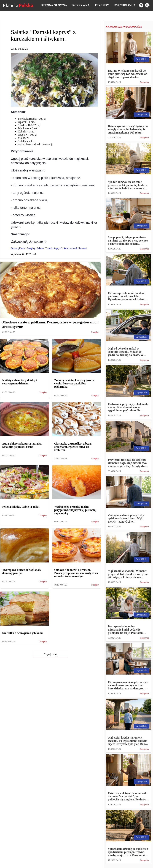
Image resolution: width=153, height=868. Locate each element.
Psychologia (125, 5)
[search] (147, 5)
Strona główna (54, 5)
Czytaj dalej (51, 654)
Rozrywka (81, 5)
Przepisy (102, 5)
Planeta (18, 5)
